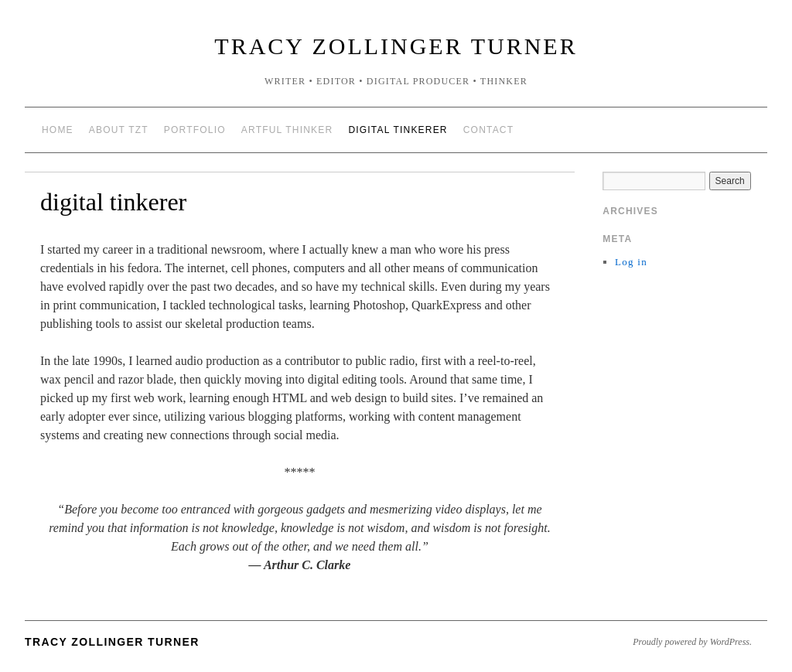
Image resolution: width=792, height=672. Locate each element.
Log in (631, 262)
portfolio (195, 130)
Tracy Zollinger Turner (396, 46)
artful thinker (287, 130)
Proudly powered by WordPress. (692, 642)
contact (489, 130)
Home (58, 130)
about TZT (119, 130)
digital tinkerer (398, 130)
